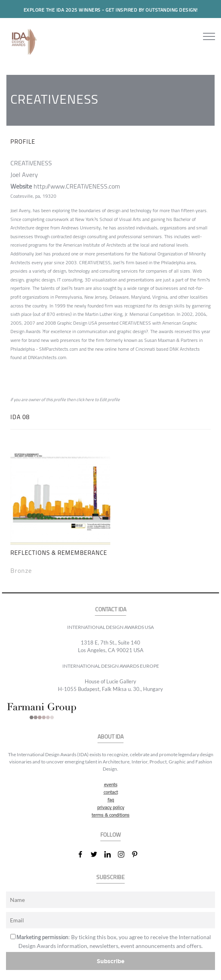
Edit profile (110, 400)
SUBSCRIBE (110, 877)
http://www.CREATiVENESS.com (77, 186)
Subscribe (111, 961)
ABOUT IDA (110, 737)
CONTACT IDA (111, 609)
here (90, 400)
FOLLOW (110, 835)
